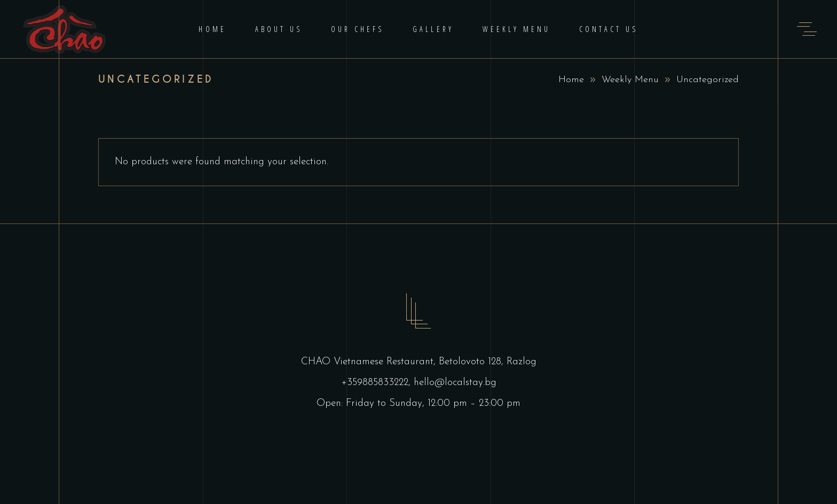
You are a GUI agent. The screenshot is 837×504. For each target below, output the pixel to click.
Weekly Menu (630, 80)
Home (571, 80)
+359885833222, (377, 383)
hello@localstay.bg (455, 383)
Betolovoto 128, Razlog (488, 362)
